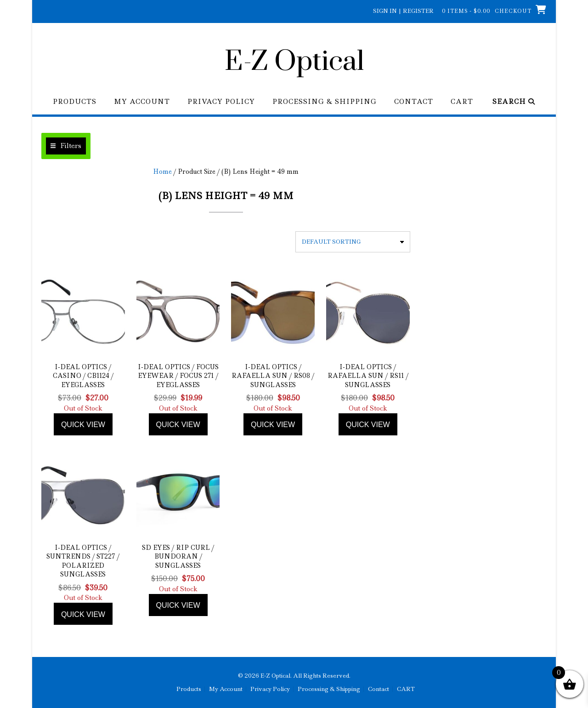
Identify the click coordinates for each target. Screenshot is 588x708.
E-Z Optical (294, 62)
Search (514, 102)
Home (162, 171)
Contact (414, 102)
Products (75, 102)
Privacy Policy (221, 102)
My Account (142, 102)
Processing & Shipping (325, 102)
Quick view (83, 425)
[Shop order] (353, 242)
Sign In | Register (403, 11)
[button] (66, 146)
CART (462, 102)
